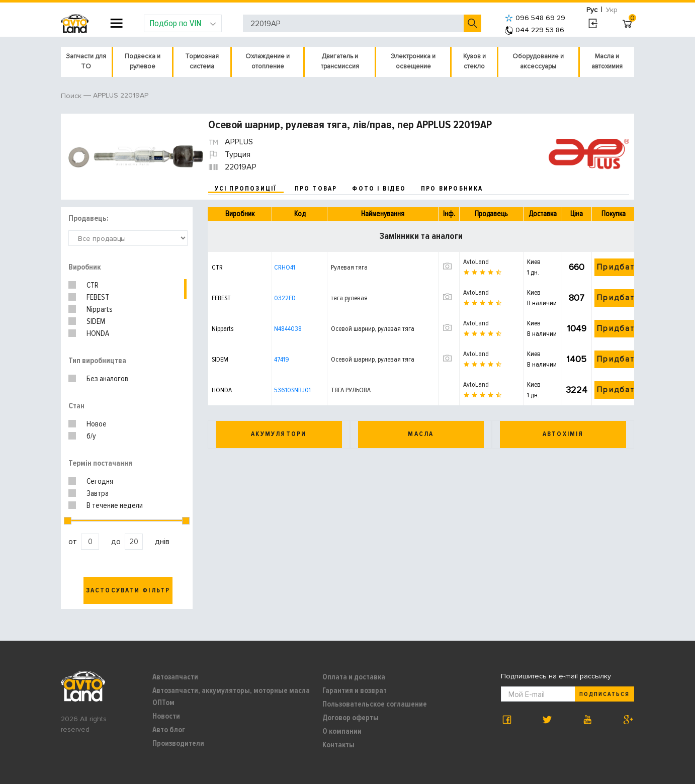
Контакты (338, 745)
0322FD (285, 298)
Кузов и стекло (474, 61)
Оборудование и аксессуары (538, 61)
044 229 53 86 (535, 30)
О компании (342, 731)
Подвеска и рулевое (143, 61)
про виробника (452, 189)
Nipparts (100, 309)
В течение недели (115, 505)
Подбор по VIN (183, 23)
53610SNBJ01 (292, 390)
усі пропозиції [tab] (246, 189)
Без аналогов (107, 379)
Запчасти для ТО (86, 61)
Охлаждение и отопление (268, 61)
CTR (93, 285)
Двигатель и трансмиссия (340, 61)
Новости (166, 716)
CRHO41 (285, 267)
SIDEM (96, 321)
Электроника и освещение (413, 61)
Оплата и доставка (354, 677)
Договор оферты (351, 718)
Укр (612, 10)
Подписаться (604, 694)
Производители (178, 743)
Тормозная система (202, 61)
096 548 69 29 (535, 18)
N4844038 (288, 329)
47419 (282, 359)
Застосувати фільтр (128, 590)
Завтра (98, 493)
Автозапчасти (175, 677)
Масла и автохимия (607, 61)
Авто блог (169, 730)
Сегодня (100, 481)
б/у (91, 436)
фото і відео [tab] (379, 189)
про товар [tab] (316, 189)
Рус (592, 10)
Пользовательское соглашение (375, 704)
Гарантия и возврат (355, 690)
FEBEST (98, 297)
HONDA (98, 333)
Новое (97, 424)
